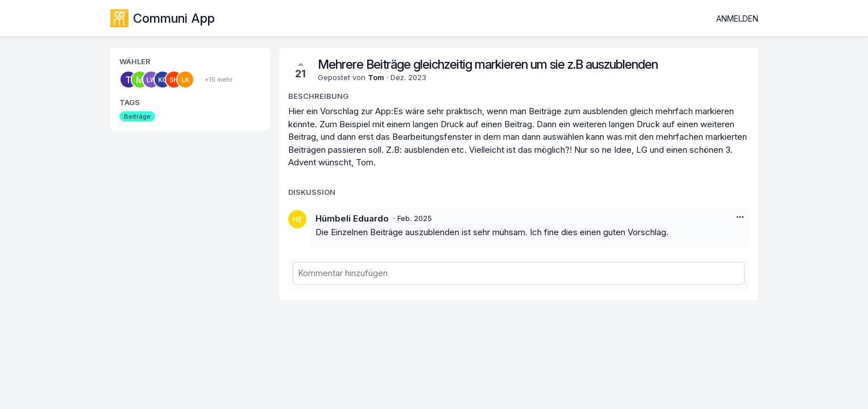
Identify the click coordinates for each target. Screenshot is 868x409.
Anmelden (737, 18)
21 (300, 70)
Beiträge (137, 116)
